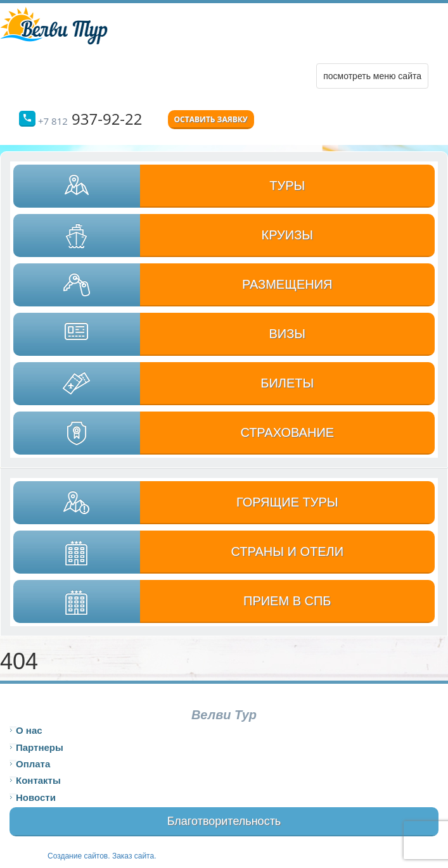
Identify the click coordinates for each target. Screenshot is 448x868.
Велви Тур (224, 715)
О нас (29, 730)
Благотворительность (224, 821)
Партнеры (40, 747)
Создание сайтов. (80, 856)
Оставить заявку (211, 119)
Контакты (38, 780)
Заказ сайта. (134, 856)
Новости (36, 797)
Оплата (33, 764)
